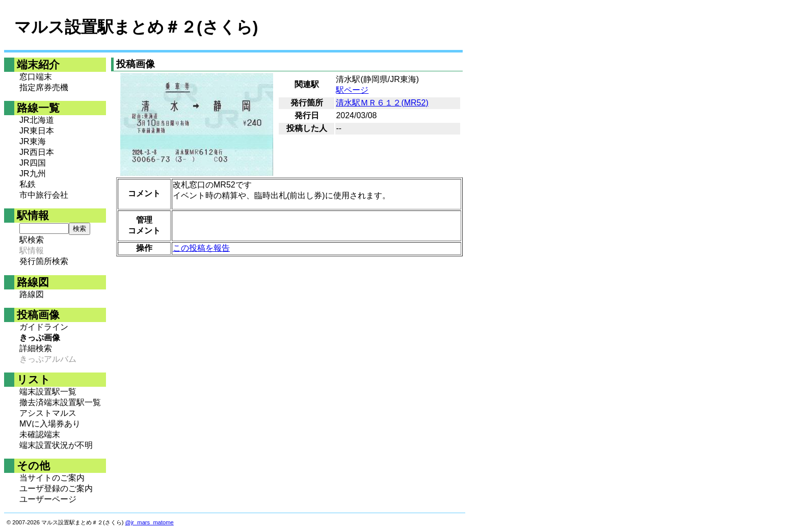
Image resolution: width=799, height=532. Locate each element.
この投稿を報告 (201, 248)
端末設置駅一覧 (48, 392)
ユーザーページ (48, 499)
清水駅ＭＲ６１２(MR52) (382, 103)
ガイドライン (44, 327)
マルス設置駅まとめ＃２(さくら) (136, 27)
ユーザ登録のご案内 (56, 488)
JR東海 (33, 141)
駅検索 (32, 240)
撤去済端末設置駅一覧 (60, 402)
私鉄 (28, 184)
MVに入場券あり (50, 424)
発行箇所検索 (44, 261)
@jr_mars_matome (150, 522)
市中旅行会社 (44, 195)
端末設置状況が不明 (56, 445)
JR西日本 (37, 152)
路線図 (32, 294)
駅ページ (352, 90)
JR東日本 (37, 131)
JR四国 (33, 163)
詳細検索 (36, 348)
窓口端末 (36, 77)
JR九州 (33, 174)
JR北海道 (37, 120)
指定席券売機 (44, 87)
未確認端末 (40, 434)
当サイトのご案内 (52, 478)
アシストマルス (48, 413)
